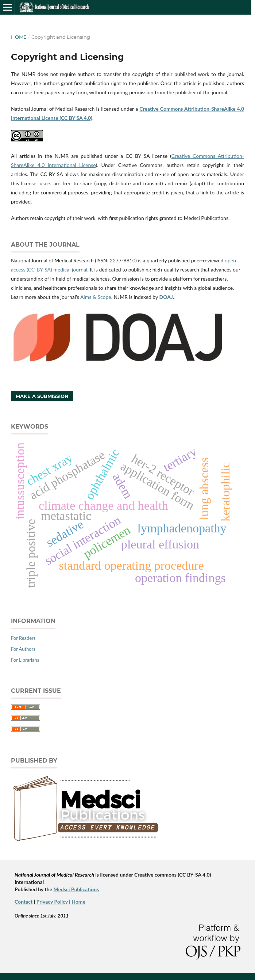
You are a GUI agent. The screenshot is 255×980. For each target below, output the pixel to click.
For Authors (23, 649)
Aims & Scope (96, 297)
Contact (24, 902)
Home (19, 37)
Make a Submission (42, 396)
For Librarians (25, 660)
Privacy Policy (52, 902)
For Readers (23, 638)
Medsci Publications (76, 889)
